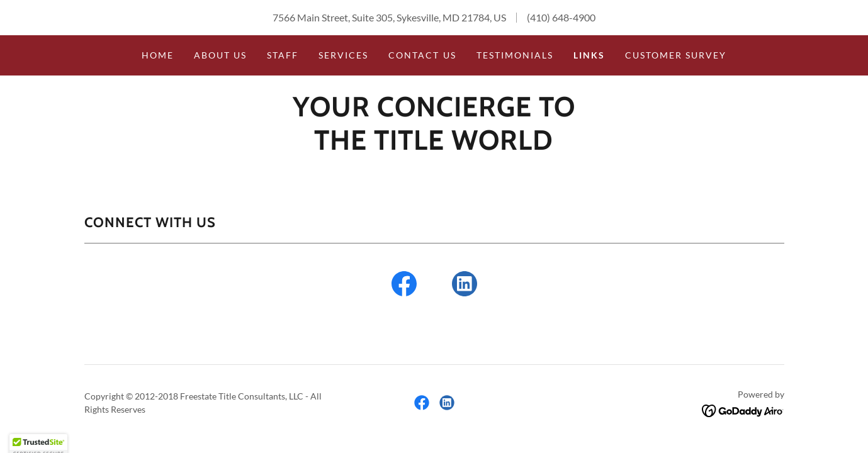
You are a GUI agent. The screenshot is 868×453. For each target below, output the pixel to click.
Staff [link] (283, 55)
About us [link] (220, 55)
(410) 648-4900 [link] (561, 17)
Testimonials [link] (515, 55)
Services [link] (343, 55)
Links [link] (589, 55)
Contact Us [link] (422, 55)
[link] (434, 146)
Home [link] (158, 55)
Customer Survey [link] (676, 55)
